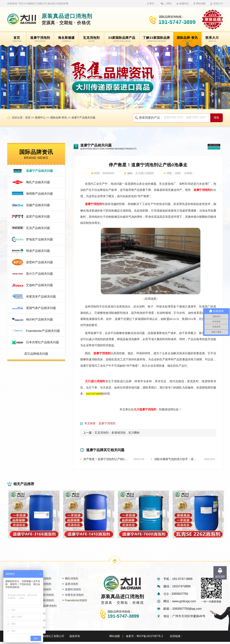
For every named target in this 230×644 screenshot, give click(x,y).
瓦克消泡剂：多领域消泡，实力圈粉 (117, 433)
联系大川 (218, 3)
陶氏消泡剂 (72, 581)
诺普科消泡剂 (73, 592)
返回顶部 (220, 576)
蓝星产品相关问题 (38, 217)
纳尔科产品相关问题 (39, 319)
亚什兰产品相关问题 (39, 274)
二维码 (168, 3)
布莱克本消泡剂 (74, 597)
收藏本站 (184, 3)
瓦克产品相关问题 (38, 228)
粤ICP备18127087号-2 (150, 638)
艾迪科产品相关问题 (39, 285)
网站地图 (201, 3)
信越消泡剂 (45, 586)
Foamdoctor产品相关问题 (43, 331)
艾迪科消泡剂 (46, 597)
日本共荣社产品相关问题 (42, 342)
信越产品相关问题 (38, 205)
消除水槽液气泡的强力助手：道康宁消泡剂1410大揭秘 (176, 459)
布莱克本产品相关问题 (41, 297)
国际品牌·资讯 (59, 118)
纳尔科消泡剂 (46, 602)
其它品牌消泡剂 (47, 608)
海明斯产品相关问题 (39, 194)
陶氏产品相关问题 (38, 182)
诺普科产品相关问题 (39, 262)
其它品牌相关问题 (36, 354)
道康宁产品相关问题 (83, 118)
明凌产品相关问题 (38, 251)
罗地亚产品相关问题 (39, 239)
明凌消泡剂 (45, 592)
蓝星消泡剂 (72, 586)
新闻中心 (40, 118)
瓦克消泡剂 (45, 581)
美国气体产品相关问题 (41, 308)
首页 (28, 118)
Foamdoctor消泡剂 (76, 602)
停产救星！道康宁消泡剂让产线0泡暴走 (106, 459)
